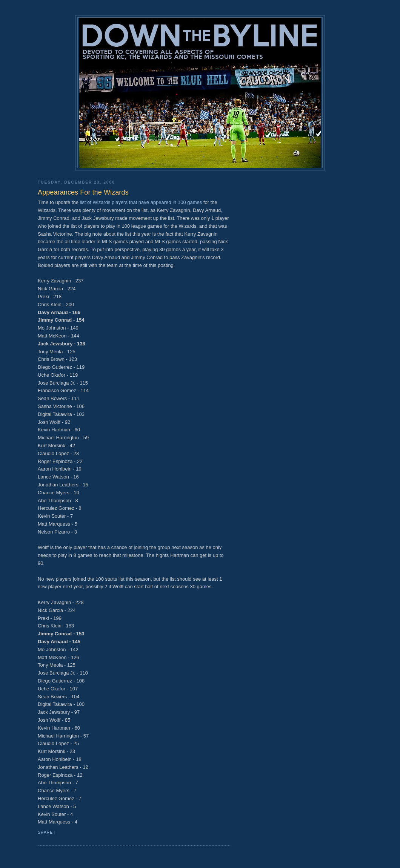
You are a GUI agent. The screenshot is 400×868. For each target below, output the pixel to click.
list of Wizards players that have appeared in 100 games (141, 202)
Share (45, 832)
